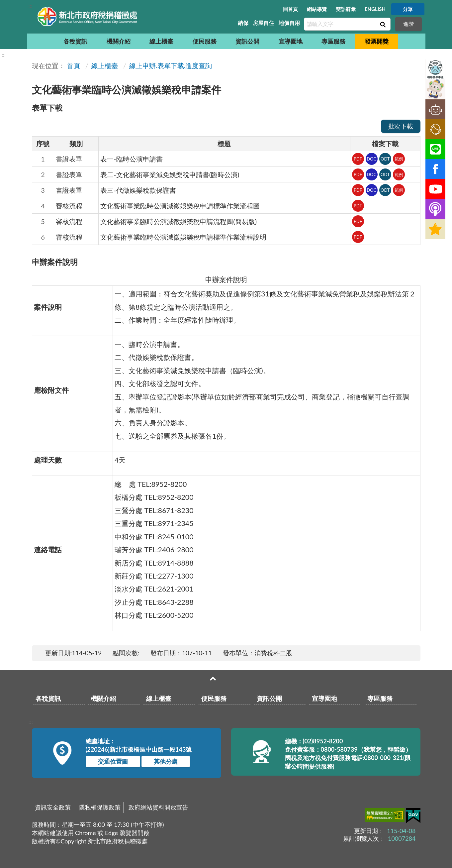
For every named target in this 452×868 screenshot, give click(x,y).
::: (31, 5)
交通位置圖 (113, 761)
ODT (385, 159)
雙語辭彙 (346, 9)
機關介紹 (119, 41)
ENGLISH (375, 9)
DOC (371, 159)
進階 (408, 24)
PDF (358, 159)
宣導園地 (291, 41)
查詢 (382, 24)
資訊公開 (247, 41)
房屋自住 (263, 23)
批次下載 (401, 126)
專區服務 (333, 41)
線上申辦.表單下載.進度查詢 (171, 65)
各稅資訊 (75, 41)
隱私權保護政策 (100, 807)
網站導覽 (317, 9)
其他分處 (166, 761)
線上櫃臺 (161, 41)
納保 (243, 23)
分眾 (408, 9)
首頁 (73, 65)
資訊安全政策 (53, 807)
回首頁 (290, 9)
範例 (399, 159)
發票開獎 (377, 41)
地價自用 (289, 23)
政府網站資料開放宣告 (158, 807)
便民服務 (205, 41)
